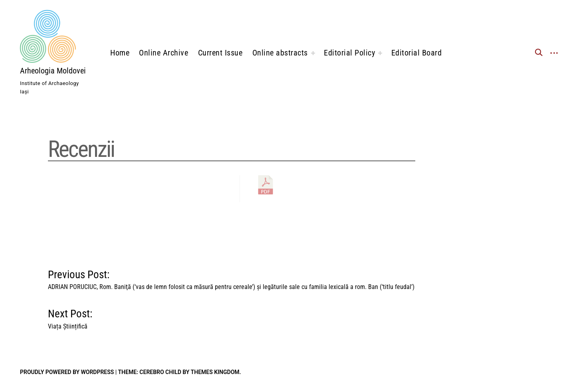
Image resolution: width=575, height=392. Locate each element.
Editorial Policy (349, 53)
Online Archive (164, 53)
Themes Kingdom (215, 372)
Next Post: (70, 317)
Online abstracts (280, 53)
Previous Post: (231, 278)
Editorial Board (417, 53)
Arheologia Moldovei (53, 71)
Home (120, 53)
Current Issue (220, 53)
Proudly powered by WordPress (67, 372)
